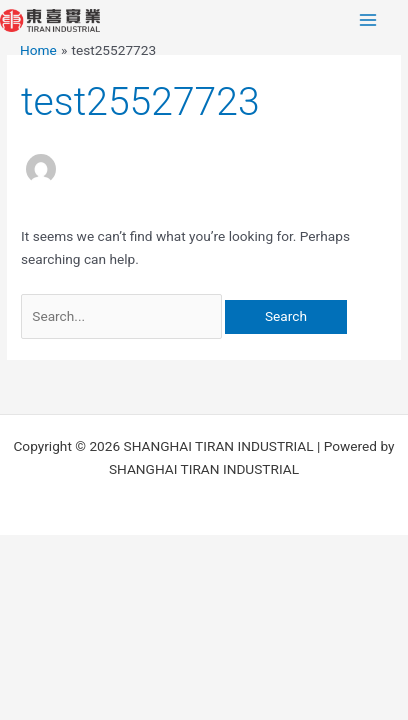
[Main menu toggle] (368, 20)
